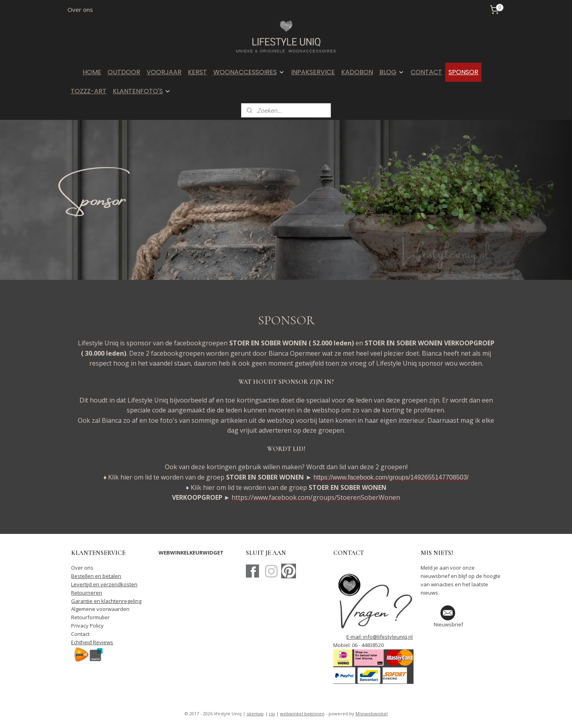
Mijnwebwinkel (372, 714)
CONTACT (426, 72)
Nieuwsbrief (448, 624)
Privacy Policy (87, 626)
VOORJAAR (164, 72)
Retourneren (87, 593)
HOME (92, 72)
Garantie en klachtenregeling (106, 601)
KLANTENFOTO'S (142, 91)
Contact (80, 634)
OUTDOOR (124, 72)
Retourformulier (90, 617)
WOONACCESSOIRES (249, 72)
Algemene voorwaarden (100, 609)
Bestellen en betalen (96, 576)
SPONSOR (463, 72)
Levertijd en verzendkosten (104, 584)
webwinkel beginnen (302, 714)
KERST (197, 72)
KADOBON (357, 72)
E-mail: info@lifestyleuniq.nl (380, 637)
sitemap (255, 714)
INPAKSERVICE (313, 72)
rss (272, 714)
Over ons (80, 10)
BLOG (392, 72)
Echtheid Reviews (92, 642)
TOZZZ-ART (89, 91)
